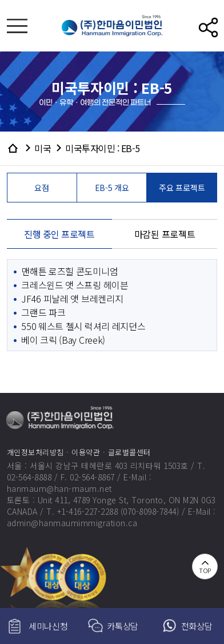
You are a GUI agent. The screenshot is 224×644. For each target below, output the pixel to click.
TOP (205, 570)
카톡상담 (123, 626)
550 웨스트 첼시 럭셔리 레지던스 (83, 326)
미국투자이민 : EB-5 (103, 148)
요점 (41, 188)
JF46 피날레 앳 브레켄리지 (72, 299)
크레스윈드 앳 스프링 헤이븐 (75, 285)
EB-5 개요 (112, 188)
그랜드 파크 (43, 312)
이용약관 (86, 452)
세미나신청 (48, 626)
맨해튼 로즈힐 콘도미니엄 (69, 271)
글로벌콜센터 (129, 452)
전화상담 (197, 626)
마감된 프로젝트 (165, 234)
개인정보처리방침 (35, 452)
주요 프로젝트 (182, 188)
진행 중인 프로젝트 (59, 234)
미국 (43, 148)
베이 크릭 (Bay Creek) (63, 340)
